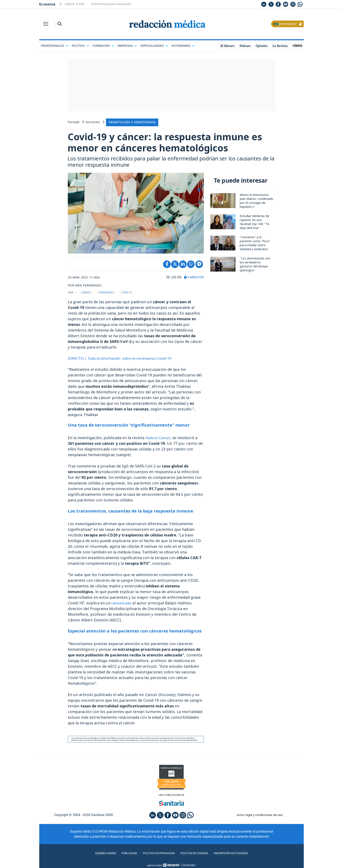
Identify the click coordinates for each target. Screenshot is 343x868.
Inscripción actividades (239, 856)
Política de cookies (197, 856)
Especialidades (154, 46)
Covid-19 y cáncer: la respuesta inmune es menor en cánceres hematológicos (170, 143)
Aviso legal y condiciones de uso (260, 818)
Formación (103, 46)
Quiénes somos (97, 856)
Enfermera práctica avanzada (111, 4)
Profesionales (55, 46)
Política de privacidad (156, 856)
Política (81, 46)
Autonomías (183, 46)
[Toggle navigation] (46, 24)
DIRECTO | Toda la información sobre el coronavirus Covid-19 (124, 360)
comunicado (122, 605)
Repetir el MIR (75, 4)
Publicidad (123, 856)
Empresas (127, 46)
